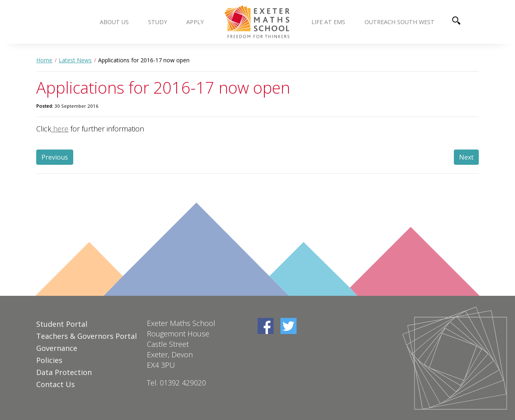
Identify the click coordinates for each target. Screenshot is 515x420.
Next (466, 157)
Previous (55, 157)
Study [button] (158, 22)
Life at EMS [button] (328, 22)
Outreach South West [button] (400, 22)
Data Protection (64, 372)
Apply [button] (195, 22)
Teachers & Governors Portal (87, 336)
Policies (49, 360)
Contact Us (56, 384)
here (60, 129)
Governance (57, 348)
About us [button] (114, 22)
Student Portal (62, 324)
